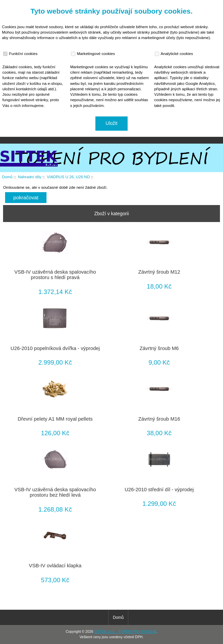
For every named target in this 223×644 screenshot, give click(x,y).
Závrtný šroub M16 (159, 419)
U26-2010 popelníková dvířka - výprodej (55, 348)
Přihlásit (211, 5)
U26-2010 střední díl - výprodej (159, 490)
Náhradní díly (30, 177)
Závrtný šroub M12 (159, 272)
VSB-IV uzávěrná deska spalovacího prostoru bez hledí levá (55, 492)
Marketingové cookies (94, 54)
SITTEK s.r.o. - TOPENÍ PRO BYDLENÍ (125, 632)
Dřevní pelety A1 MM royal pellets (55, 419)
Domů (187, 5)
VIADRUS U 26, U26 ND (68, 177)
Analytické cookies (175, 54)
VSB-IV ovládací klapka (55, 566)
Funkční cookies (21, 54)
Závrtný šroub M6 (159, 348)
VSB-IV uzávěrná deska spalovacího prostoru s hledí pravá (55, 275)
